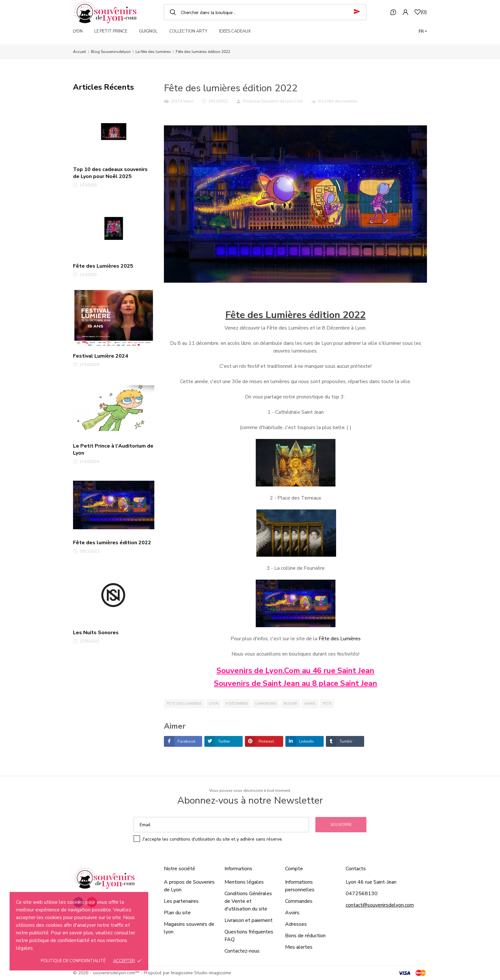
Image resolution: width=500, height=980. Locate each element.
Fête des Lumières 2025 (103, 266)
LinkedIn (306, 741)
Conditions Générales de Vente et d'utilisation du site (248, 901)
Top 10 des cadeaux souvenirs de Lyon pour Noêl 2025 (110, 173)
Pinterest (266, 741)
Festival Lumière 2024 (101, 356)
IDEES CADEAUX (235, 31)
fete (327, 704)
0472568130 (362, 894)
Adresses (296, 924)
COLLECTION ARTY (188, 31)
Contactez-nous (242, 951)
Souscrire (341, 825)
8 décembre (237, 704)
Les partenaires (181, 901)
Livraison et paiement (249, 920)
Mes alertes (299, 947)
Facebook (186, 741)
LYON (78, 31)
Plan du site (177, 913)
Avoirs (292, 913)
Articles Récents (103, 87)
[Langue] (423, 31)
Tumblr (346, 741)
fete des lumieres (184, 704)
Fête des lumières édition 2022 (112, 543)
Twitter (224, 741)
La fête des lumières (340, 101)
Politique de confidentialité (73, 961)
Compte (294, 869)
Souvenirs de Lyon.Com (282, 101)
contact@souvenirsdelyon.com (380, 905)
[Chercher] (265, 12)
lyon (214, 704)
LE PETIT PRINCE (111, 31)
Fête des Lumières (340, 639)
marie (310, 704)
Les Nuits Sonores (96, 633)
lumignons (266, 704)
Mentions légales (244, 882)
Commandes (299, 901)
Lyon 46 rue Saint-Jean (371, 882)
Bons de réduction (305, 936)
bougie (290, 704)
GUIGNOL (148, 31)
